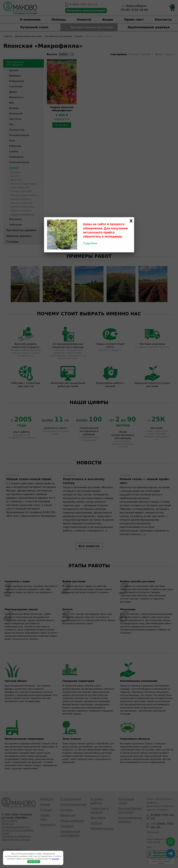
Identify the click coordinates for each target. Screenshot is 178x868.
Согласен (34, 862)
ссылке (55, 859)
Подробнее (90, 243)
